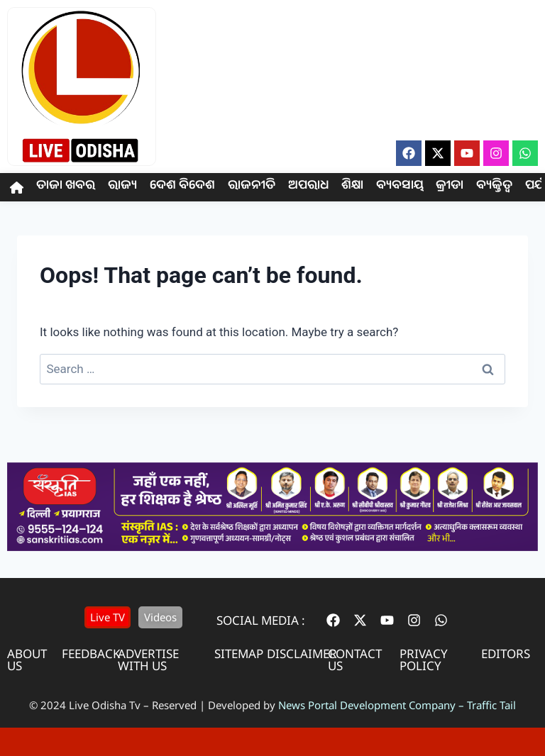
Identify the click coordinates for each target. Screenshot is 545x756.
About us (27, 660)
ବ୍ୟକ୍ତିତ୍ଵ (494, 187)
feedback (91, 654)
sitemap (239, 654)
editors (506, 654)
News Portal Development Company (367, 705)
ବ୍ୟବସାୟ (400, 187)
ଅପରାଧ (308, 187)
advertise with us (148, 660)
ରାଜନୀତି (252, 187)
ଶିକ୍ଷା (352, 187)
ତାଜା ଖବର (66, 187)
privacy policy (424, 660)
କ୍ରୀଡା (450, 187)
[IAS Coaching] (272, 547)
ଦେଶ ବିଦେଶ (182, 187)
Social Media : (261, 620)
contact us (355, 660)
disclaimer (302, 654)
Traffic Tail (491, 705)
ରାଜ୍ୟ (122, 187)
